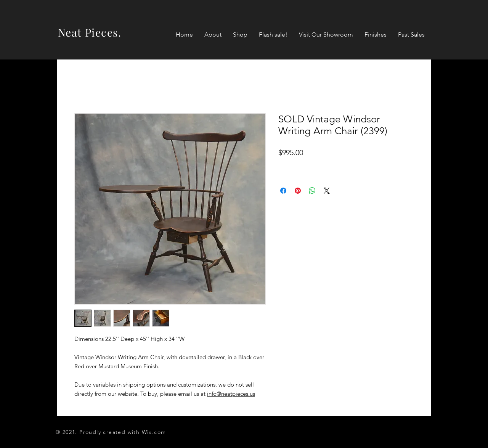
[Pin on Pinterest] (298, 191)
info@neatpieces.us (231, 394)
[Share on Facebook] (283, 191)
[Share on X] (327, 191)
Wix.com (154, 432)
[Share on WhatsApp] (312, 191)
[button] (240, 35)
